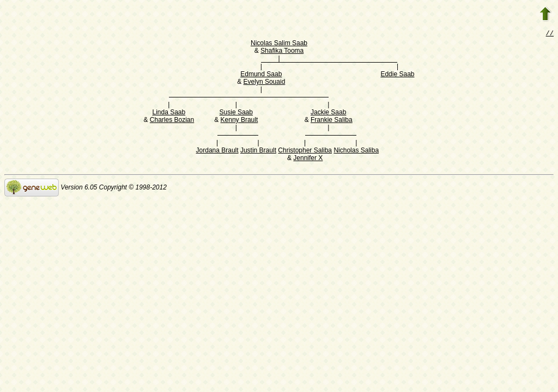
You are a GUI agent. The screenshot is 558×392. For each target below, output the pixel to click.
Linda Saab (169, 113)
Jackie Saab (328, 113)
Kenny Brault (239, 121)
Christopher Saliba (305, 151)
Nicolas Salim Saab (279, 44)
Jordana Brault (217, 151)
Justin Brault (258, 151)
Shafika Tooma (282, 52)
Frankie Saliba (332, 121)
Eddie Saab (397, 75)
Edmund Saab (261, 75)
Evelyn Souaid (265, 83)
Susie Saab (236, 113)
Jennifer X (308, 159)
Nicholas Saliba (356, 151)
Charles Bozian (172, 121)
